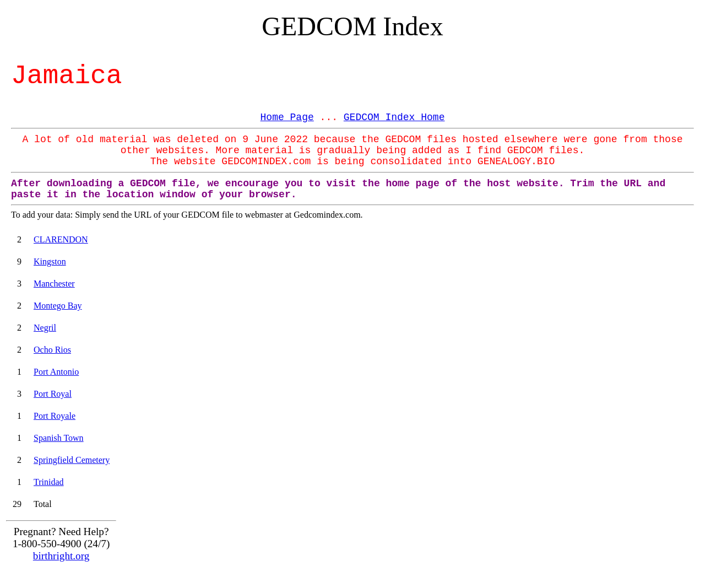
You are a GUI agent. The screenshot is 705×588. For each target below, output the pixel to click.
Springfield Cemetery (72, 460)
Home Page (287, 117)
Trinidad (49, 482)
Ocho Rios (52, 350)
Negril (45, 328)
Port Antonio (56, 372)
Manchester (54, 284)
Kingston (50, 261)
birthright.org (61, 556)
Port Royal (53, 394)
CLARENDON (61, 239)
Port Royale (55, 416)
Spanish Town (59, 438)
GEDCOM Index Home (394, 117)
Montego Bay (58, 306)
